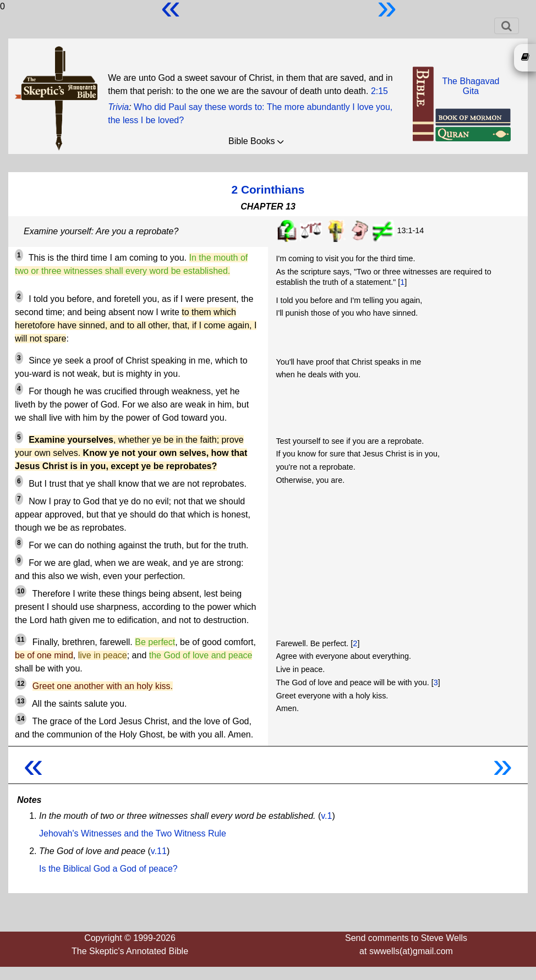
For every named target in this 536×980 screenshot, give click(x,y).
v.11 (159, 851)
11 (21, 640)
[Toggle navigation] (507, 26)
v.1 (326, 816)
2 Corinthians (268, 189)
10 (21, 591)
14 (21, 719)
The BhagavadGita (471, 86)
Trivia (118, 107)
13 (21, 701)
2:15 (379, 91)
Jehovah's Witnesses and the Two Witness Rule (133, 833)
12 (21, 684)
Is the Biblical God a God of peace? (108, 869)
